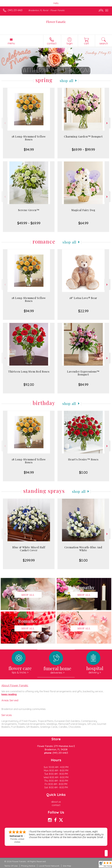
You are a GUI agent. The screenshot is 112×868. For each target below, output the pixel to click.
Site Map (67, 866)
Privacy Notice (28, 866)
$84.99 (83, 385)
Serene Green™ (29, 210)
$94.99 (29, 149)
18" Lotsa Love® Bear (83, 298)
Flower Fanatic (56, 22)
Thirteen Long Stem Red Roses (29, 372)
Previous (5, 123)
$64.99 (83, 223)
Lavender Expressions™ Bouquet (83, 373)
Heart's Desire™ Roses (83, 459)
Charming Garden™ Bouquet (83, 136)
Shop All (67, 81)
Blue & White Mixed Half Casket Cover (29, 549)
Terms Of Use (11, 866)
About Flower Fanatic (15, 685)
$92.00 (29, 385)
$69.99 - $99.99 (83, 149)
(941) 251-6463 (15, 10)
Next (107, 123)
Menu (11, 43)
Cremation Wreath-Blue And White (83, 549)
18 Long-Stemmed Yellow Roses (29, 138)
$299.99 (29, 560)
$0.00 (83, 472)
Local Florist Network (49, 866)
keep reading (9, 694)
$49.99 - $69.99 (29, 223)
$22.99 (83, 311)
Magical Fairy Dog (83, 210)
